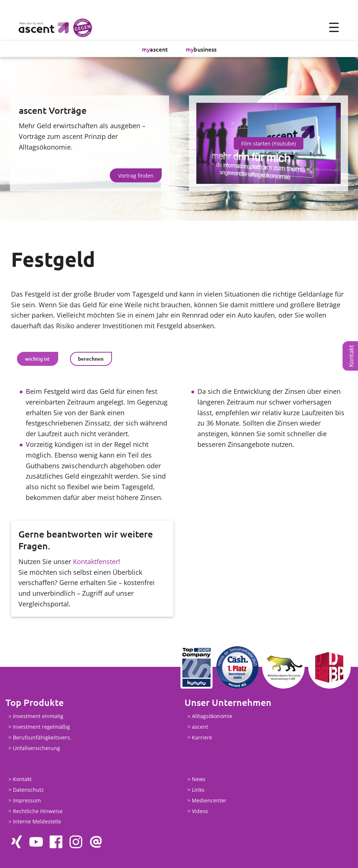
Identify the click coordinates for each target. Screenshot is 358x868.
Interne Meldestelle (37, 822)
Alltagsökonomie (212, 716)
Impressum (27, 800)
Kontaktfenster (96, 561)
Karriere (202, 737)
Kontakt (351, 356)
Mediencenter (209, 800)
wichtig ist (37, 359)
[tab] (38, 359)
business (201, 49)
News (199, 779)
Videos (200, 811)
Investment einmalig (38, 716)
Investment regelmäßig (41, 727)
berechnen (91, 359)
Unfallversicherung (36, 748)
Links (198, 790)
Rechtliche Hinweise (38, 811)
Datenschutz (28, 790)
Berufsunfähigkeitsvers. (42, 737)
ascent (155, 49)
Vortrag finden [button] (136, 176)
